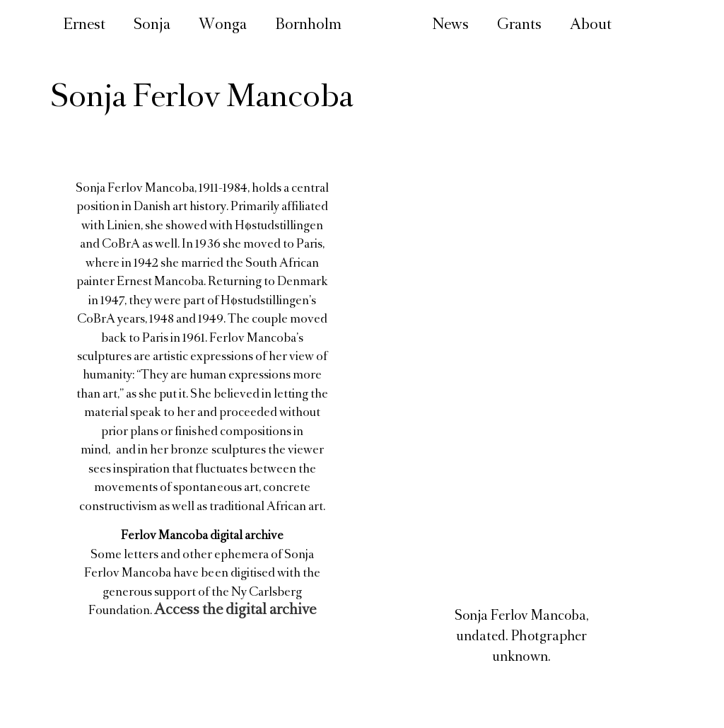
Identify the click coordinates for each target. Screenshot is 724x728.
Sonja (152, 26)
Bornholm (308, 26)
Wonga (223, 26)
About (591, 26)
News (450, 26)
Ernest (84, 26)
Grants (519, 26)
